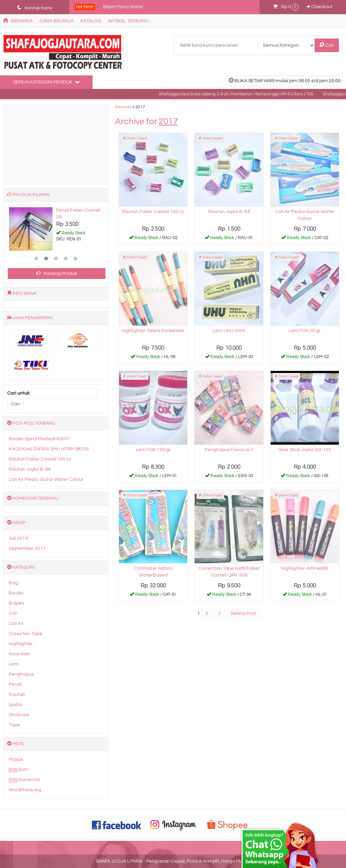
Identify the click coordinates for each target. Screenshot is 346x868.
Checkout (319, 7)
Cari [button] (327, 45)
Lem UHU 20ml (229, 331)
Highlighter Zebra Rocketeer (153, 331)
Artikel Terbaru (128, 21)
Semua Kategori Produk (46, 82)
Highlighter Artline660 (305, 568)
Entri (19, 770)
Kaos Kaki (19, 654)
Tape (14, 725)
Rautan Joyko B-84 (229, 212)
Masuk (16, 759)
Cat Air (16, 624)
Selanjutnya (243, 613)
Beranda (18, 21)
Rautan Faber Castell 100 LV (153, 212)
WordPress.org (25, 790)
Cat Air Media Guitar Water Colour (46, 479)
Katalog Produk (57, 273)
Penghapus (21, 674)
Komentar (25, 780)
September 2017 (27, 548)
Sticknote (19, 715)
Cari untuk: (19, 393)
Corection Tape (26, 634)
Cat (13, 613)
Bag (14, 583)
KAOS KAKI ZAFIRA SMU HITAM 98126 (49, 449)
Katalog (91, 21)
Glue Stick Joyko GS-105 (305, 450)
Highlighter (21, 644)
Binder (16, 593)
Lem (14, 664)
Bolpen (17, 603)
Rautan (17, 695)
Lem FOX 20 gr (305, 331)
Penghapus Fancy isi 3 (229, 450)
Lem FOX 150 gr (153, 450)
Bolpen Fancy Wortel (123, 7)
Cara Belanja (57, 21)
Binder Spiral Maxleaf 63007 (39, 439)
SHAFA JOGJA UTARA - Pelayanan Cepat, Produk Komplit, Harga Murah (173, 861)
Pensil (15, 684)
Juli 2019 (18, 538)
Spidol (15, 705)
